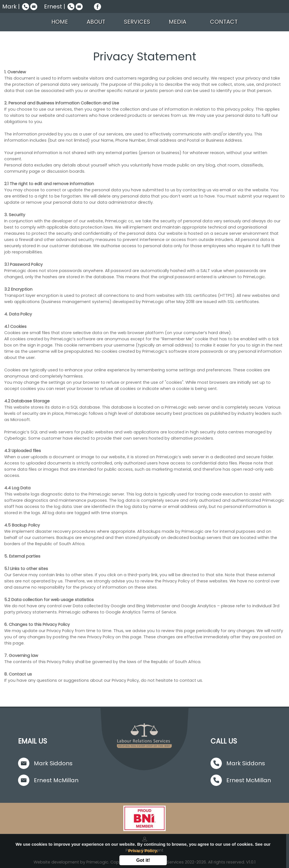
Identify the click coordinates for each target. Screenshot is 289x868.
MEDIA (180, 22)
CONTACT (224, 22)
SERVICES (137, 22)
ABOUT (96, 22)
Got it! (143, 860)
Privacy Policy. (143, 851)
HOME (61, 22)
